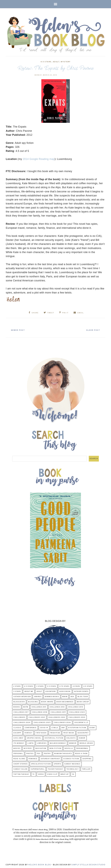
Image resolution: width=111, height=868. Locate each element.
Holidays (71, 737)
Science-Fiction (71, 758)
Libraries (42, 742)
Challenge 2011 (39, 706)
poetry (47, 753)
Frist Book (69, 732)
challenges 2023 (77, 717)
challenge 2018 (40, 711)
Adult (56, 62)
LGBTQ (31, 742)
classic (17, 727)
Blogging (33, 701)
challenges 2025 (42, 722)
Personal (18, 753)
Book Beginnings (65, 701)
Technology (73, 768)
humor (82, 737)
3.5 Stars (52, 685)
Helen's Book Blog (40, 864)
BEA (72, 696)
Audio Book (65, 691)
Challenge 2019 (58, 711)
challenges (19, 717)
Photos (30, 753)
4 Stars (76, 685)
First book (41, 732)
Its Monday (19, 742)
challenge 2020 (77, 711)
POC (39, 753)
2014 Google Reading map (39, 159)
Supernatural (38, 768)
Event (92, 727)
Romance (33, 758)
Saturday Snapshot (50, 758)
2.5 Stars (29, 685)
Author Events (81, 691)
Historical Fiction (54, 737)
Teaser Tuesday (55, 768)
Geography (83, 732)
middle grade (86, 742)
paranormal (82, 748)
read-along (19, 758)
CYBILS (55, 727)
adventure (51, 691)
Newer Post (20, 330)
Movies (17, 748)
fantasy (29, 732)
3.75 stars (64, 685)
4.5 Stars (46, 62)
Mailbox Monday (58, 742)
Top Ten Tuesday (21, 773)
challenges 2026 (62, 722)
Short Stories (21, 763)
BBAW (65, 696)
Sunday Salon (20, 768)
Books (17, 706)
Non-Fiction (55, 748)
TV (34, 773)
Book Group (83, 701)
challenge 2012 (57, 706)
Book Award (47, 701)
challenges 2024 (22, 722)
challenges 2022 (57, 717)
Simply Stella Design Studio (88, 864)
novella (69, 748)
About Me (29, 691)
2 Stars (17, 685)
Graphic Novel (34, 737)
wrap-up (65, 773)
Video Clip (52, 773)
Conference (31, 727)
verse (41, 773)
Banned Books (52, 696)
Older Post (91, 330)
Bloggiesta (19, 701)
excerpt (17, 732)
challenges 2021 (37, 717)
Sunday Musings (72, 763)
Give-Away (18, 737)
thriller (86, 768)
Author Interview (22, 696)
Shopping (87, 758)
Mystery (66, 62)
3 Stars (40, 685)
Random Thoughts (63, 753)
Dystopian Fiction (77, 727)
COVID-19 (44, 727)
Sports (57, 763)
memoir (73, 742)
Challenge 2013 (76, 706)
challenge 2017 (21, 711)
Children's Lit (81, 722)
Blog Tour (83, 696)
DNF (63, 727)
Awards (38, 696)
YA (73, 773)
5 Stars (17, 691)
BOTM (26, 706)
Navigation (41, 748)
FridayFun (55, 732)
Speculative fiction (41, 763)
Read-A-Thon (81, 753)
